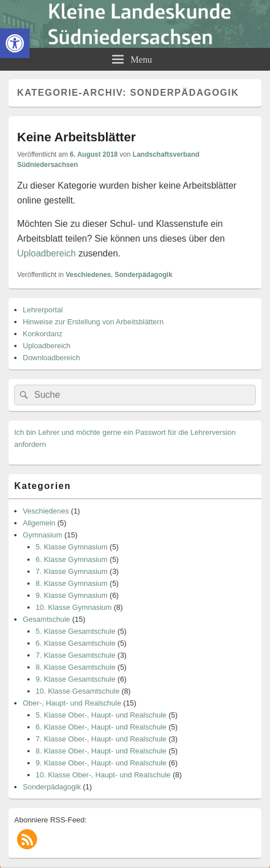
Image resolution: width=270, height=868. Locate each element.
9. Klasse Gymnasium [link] (72, 595)
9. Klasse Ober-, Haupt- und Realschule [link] (101, 763)
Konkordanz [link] (42, 334)
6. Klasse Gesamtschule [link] (76, 643)
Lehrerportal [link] (43, 310)
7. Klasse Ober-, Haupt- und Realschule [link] (101, 739)
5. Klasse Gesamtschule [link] (76, 631)
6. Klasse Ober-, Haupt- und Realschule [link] (101, 727)
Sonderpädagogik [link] (143, 275)
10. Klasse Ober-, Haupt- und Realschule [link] (103, 775)
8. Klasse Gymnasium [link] (72, 583)
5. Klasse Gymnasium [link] (72, 547)
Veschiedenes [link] (88, 275)
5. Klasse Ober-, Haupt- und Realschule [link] (101, 715)
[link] (15, 43)
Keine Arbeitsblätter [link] (76, 137)
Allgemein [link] (39, 523)
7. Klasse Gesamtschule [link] (76, 655)
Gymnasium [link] (42, 535)
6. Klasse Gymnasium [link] (72, 559)
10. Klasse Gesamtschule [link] (78, 691)
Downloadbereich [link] (51, 358)
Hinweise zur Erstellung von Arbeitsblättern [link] (93, 322)
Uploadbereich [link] (46, 253)
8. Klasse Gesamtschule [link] (76, 667)
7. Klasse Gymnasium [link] (72, 571)
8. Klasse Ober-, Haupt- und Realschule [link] (101, 751)
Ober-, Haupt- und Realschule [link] (72, 703)
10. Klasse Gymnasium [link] (74, 607)
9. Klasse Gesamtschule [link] (76, 679)
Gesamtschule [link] (46, 619)
